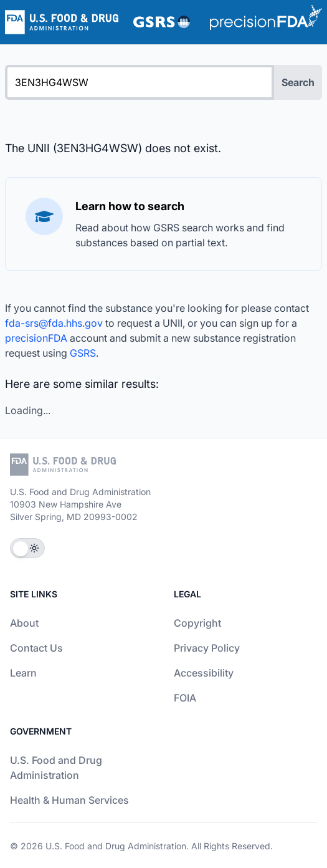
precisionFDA (36, 338)
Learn (23, 673)
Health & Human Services (69, 800)
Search (298, 82)
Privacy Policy (207, 648)
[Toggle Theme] (27, 548)
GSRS (83, 353)
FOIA (185, 698)
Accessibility (204, 673)
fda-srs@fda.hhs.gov (54, 323)
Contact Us (36, 648)
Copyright (197, 623)
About (24, 623)
